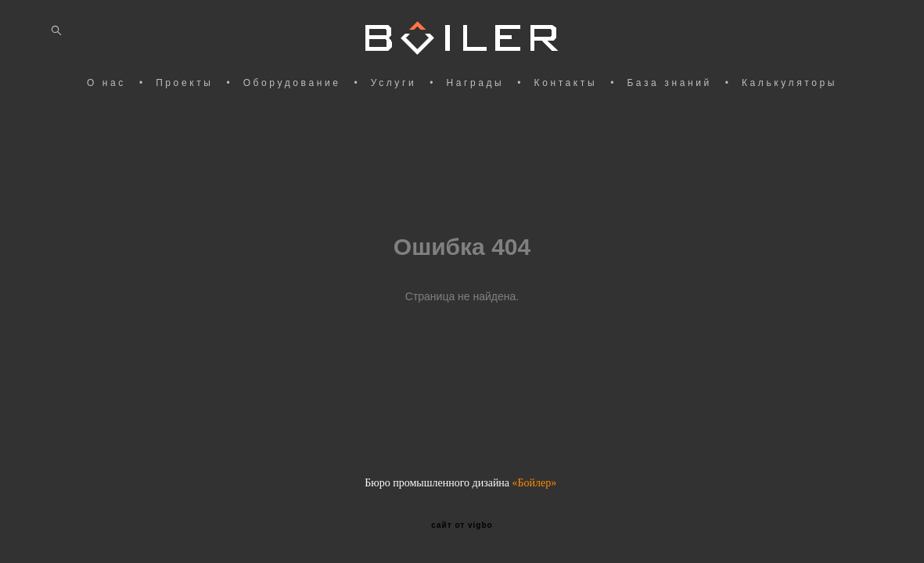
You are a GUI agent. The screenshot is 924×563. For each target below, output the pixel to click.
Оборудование (292, 83)
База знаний (669, 83)
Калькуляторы (789, 83)
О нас (106, 83)
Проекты (184, 83)
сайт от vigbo (462, 525)
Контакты (566, 83)
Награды (475, 83)
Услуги (394, 83)
